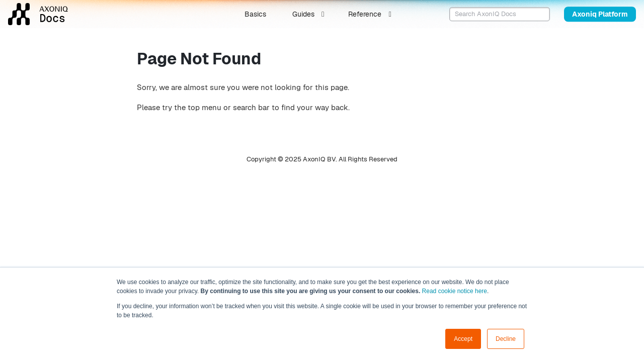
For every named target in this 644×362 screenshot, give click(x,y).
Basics (255, 14)
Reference (365, 14)
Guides (303, 14)
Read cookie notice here (455, 291)
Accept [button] (463, 339)
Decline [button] (506, 339)
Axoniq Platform (600, 14)
